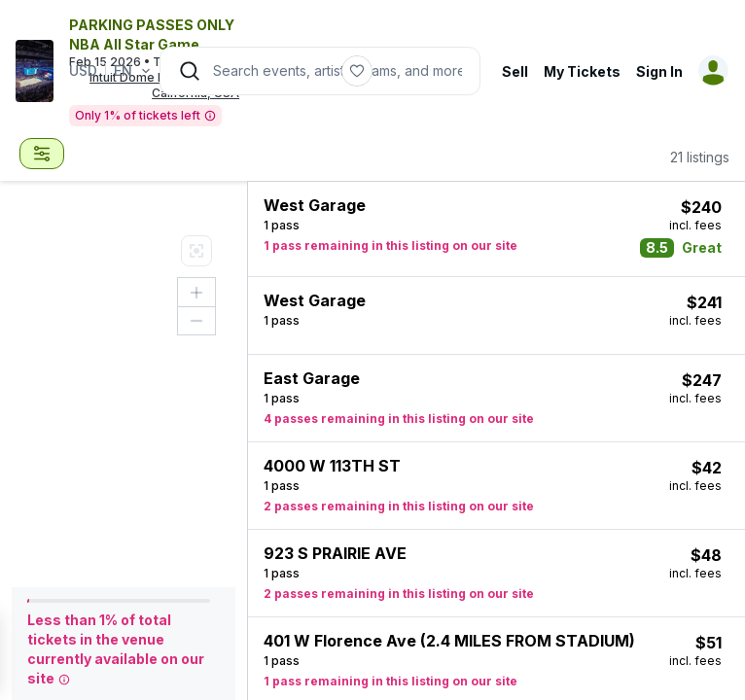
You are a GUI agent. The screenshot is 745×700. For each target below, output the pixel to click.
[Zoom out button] (196, 321)
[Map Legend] (196, 251)
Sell (515, 71)
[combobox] (42, 154)
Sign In (659, 71)
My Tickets (582, 71)
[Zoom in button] (196, 293)
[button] (497, 229)
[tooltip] (210, 117)
